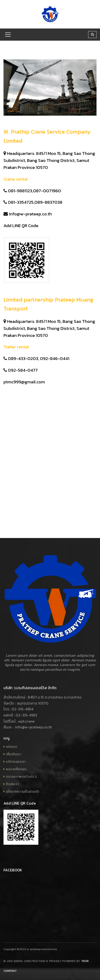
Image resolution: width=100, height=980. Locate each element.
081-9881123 (20, 191)
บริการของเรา (16, 762)
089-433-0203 (23, 358)
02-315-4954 (22, 709)
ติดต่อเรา (12, 784)
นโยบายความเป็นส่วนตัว (22, 792)
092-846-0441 (55, 358)
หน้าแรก (11, 747)
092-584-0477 (23, 370)
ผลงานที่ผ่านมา (16, 769)
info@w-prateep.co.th (30, 214)
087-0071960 (47, 191)
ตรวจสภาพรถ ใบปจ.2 (21, 777)
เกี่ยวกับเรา (13, 754)
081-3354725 (21, 202)
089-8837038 (49, 202)
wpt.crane (26, 721)
